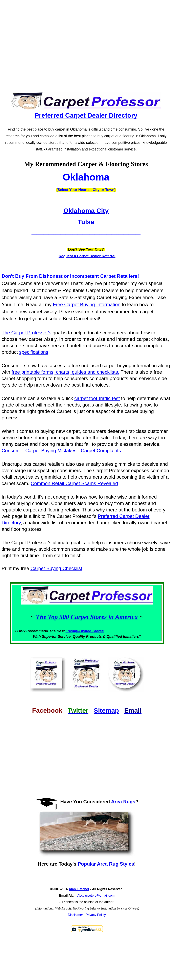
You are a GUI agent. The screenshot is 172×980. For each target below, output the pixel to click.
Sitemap (106, 710)
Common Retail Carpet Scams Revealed (74, 483)
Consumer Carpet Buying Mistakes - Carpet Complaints (61, 451)
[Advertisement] (77, 43)
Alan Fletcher (79, 889)
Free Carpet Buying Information (87, 304)
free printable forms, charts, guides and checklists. (65, 372)
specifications (34, 352)
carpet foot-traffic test (97, 398)
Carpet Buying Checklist (56, 568)
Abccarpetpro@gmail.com (96, 895)
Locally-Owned (79, 631)
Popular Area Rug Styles (106, 864)
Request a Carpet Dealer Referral (87, 256)
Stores (98, 631)
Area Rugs (123, 802)
